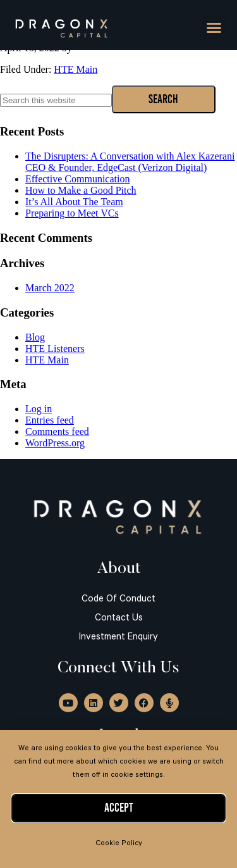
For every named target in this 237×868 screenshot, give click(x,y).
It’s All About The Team (74, 202)
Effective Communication (77, 179)
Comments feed (57, 431)
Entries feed (50, 420)
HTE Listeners (55, 349)
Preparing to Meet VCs (72, 213)
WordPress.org (55, 443)
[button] (214, 28)
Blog (35, 337)
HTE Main (76, 69)
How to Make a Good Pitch (81, 190)
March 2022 (50, 288)
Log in (39, 409)
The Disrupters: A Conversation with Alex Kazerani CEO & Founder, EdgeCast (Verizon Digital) (130, 162)
